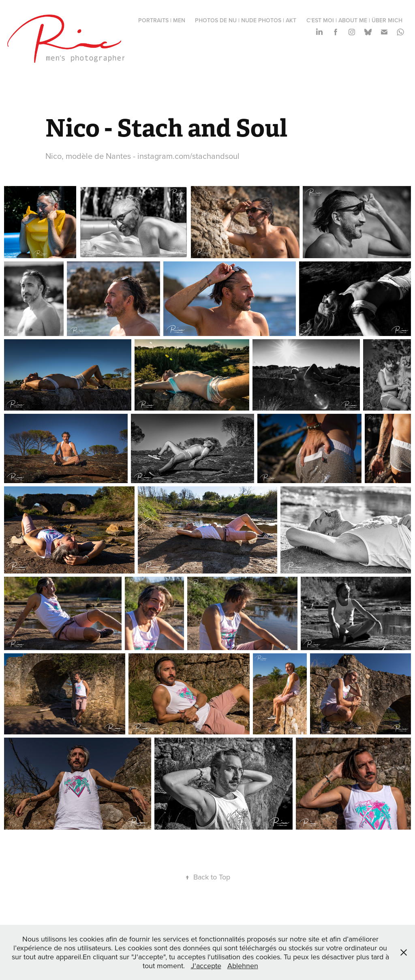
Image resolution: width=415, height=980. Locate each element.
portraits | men (162, 20)
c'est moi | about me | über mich (354, 20)
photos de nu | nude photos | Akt (246, 20)
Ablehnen (243, 966)
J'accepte (206, 966)
